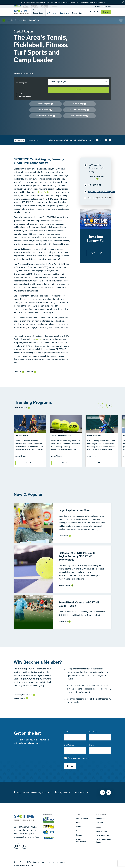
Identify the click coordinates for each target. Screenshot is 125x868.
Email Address (69, 745)
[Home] (32, 865)
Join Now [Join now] (106, 12)
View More (30, 463)
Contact (79, 835)
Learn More (102, 2)
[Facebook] (17, 846)
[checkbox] (65, 758)
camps (38, 339)
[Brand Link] (17, 6)
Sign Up (70, 766)
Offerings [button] (52, 13)
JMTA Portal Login (103, 835)
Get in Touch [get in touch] (94, 12)
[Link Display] (65, 536)
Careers (79, 831)
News (78, 823)
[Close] (123, 2)
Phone (91, 745)
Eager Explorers (45, 192)
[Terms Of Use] (61, 862)
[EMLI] (28, 865)
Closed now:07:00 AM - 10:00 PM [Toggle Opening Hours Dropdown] (99, 198)
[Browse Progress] (62, 96)
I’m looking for (21, 83)
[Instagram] (25, 846)
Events (74, 13)
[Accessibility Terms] (19, 865)
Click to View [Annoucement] (49, 142)
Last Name (93, 732)
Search (78, 90)
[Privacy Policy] (51, 862)
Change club (37, 10)
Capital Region (38, 13)
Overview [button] (65, 13)
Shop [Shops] (81, 13)
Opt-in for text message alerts (78, 758)
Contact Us (83, 792)
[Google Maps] (97, 177)
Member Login (107, 6)
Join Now (100, 823)
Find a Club (101, 818)
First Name (68, 732)
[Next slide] (110, 140)
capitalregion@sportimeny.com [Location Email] (102, 192)
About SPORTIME (82, 818)
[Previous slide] (106, 140)
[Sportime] (22, 12)
